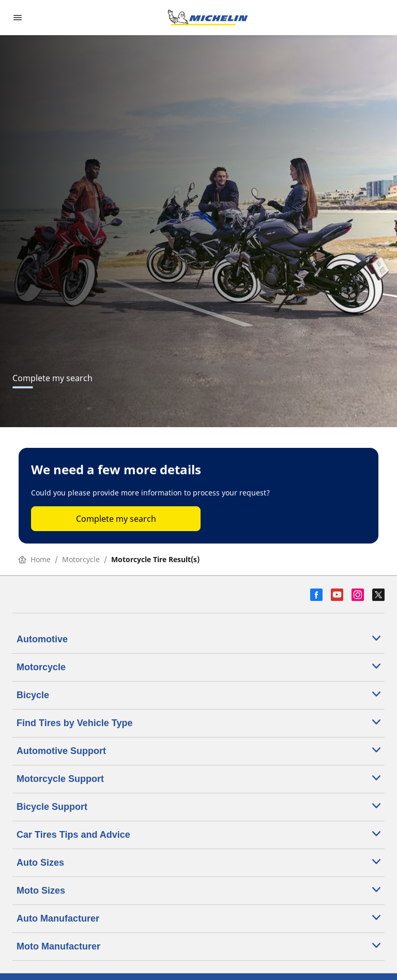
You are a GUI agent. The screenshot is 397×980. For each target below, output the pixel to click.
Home (34, 559)
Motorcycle (81, 559)
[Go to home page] (208, 18)
